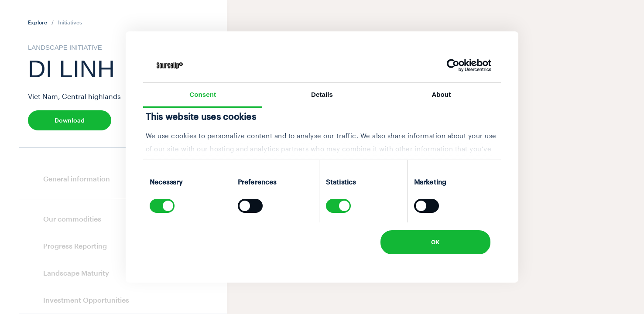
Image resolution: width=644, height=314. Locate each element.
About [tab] (441, 94)
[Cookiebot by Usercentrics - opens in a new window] (453, 65)
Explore (38, 22)
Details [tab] (322, 94)
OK (435, 242)
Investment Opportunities (86, 300)
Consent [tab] (203, 94)
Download (70, 120)
